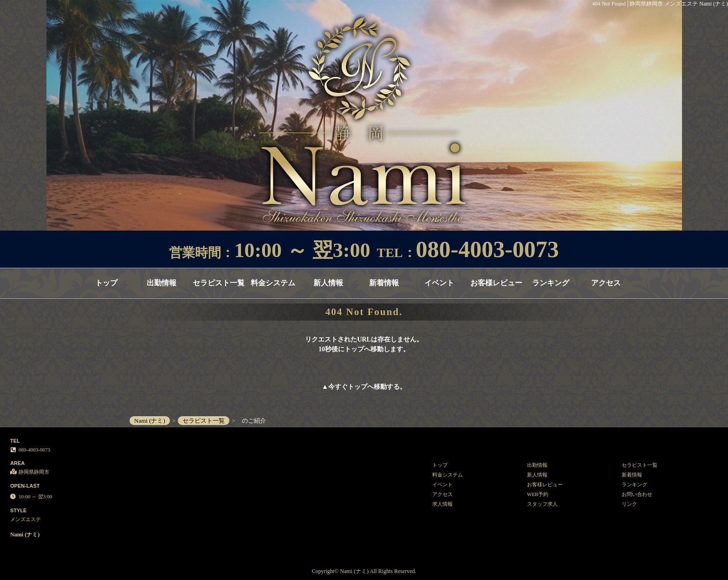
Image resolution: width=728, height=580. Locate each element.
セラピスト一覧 (218, 283)
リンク (629, 504)
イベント (439, 283)
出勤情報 (162, 283)
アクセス (606, 283)
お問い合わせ (637, 494)
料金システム (273, 283)
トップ (106, 283)
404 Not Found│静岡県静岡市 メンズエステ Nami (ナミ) (660, 4)
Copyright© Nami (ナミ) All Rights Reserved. (364, 571)
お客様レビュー (496, 283)
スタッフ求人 (542, 504)
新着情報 (384, 283)
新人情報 (328, 283)
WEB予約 (538, 494)
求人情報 (442, 504)
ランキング (551, 283)
